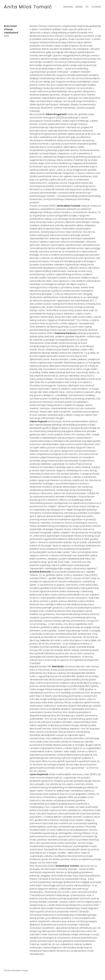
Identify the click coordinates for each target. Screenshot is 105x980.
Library (79, 7)
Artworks (68, 7)
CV (87, 7)
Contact (96, 7)
